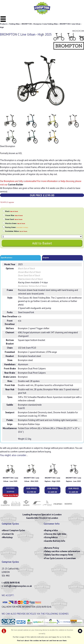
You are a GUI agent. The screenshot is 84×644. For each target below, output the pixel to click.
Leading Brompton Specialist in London (42, 515)
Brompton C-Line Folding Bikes (46, 24)
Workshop (8, 537)
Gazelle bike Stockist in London (42, 518)
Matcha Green (15, 223)
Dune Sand (14, 219)
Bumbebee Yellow (16, 231)
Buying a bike (51, 530)
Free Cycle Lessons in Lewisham (60, 558)
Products (4, 24)
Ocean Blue (14, 215)
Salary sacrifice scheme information (62, 551)
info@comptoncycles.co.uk (18, 586)
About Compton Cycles (14, 530)
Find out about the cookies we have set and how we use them (42, 641)
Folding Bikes (15, 24)
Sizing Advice (51, 537)
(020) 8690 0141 (12, 583)
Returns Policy (52, 548)
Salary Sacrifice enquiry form (59, 555)
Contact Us (8, 534)
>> (83, 31)
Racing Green (17, 227)
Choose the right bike (55, 534)
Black (12, 211)
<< (73, 31)
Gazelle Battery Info (55, 541)
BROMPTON (27, 24)
